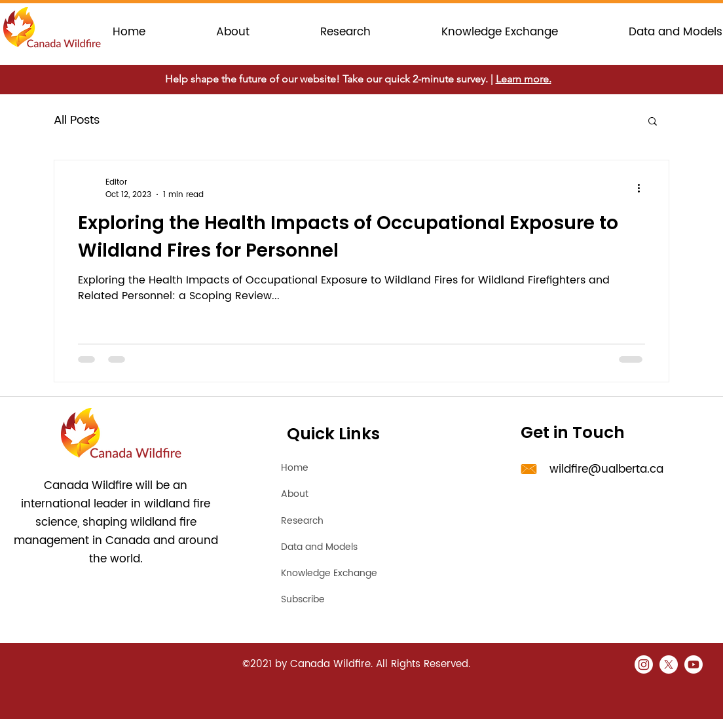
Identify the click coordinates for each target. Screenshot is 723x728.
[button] (653, 122)
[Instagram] (644, 664)
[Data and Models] (331, 547)
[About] (327, 494)
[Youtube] (694, 664)
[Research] (327, 520)
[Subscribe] (350, 599)
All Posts (77, 120)
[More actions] (643, 189)
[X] (669, 664)
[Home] (327, 467)
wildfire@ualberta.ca (606, 469)
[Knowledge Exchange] (350, 573)
